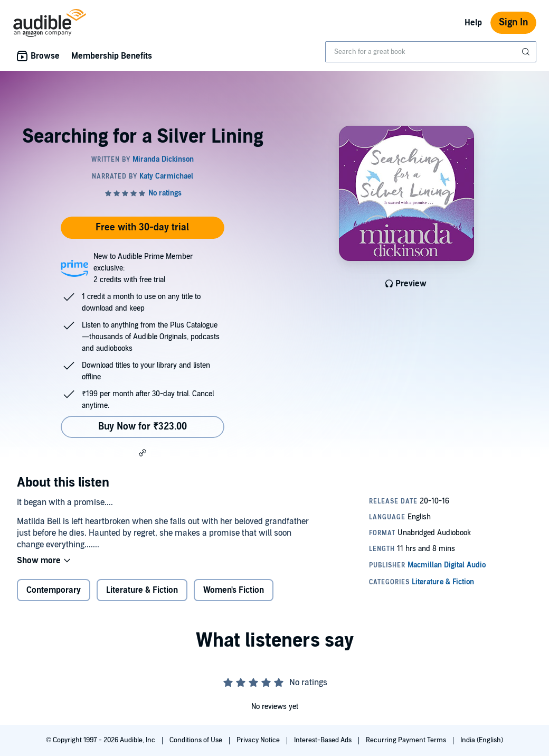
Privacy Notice (259, 740)
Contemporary (54, 590)
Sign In (513, 22)
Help (473, 23)
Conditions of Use (197, 740)
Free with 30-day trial (142, 227)
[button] (143, 452)
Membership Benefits (112, 56)
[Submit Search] (527, 52)
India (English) (482, 740)
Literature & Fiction (142, 590)
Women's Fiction (234, 590)
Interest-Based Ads (324, 740)
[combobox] (431, 52)
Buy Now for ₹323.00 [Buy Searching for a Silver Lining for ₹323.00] (143, 427)
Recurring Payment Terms (407, 740)
